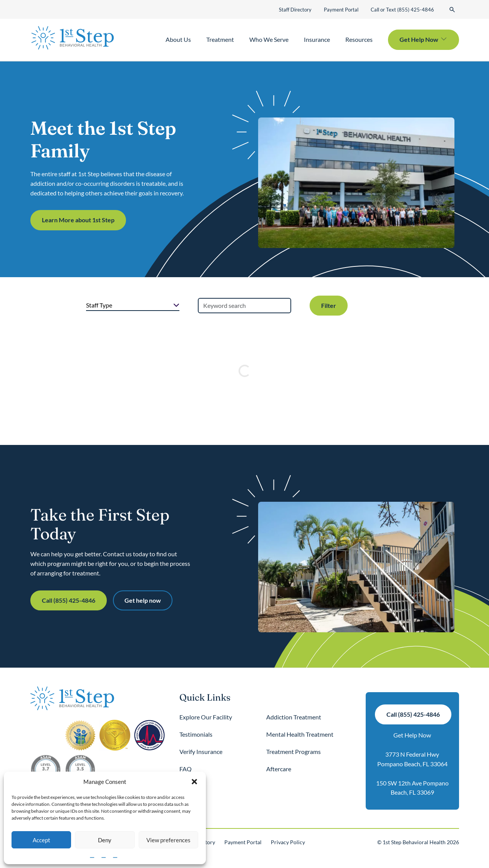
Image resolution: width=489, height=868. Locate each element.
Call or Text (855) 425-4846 (402, 10)
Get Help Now (412, 735)
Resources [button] (359, 39)
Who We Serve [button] (269, 39)
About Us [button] (178, 39)
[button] (194, 782)
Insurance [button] (317, 39)
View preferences (168, 840)
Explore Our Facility (206, 717)
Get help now (143, 600)
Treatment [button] (220, 39)
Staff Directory (295, 10)
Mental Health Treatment (300, 734)
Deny (105, 840)
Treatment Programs (293, 751)
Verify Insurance (201, 751)
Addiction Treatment (294, 717)
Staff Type (99, 305)
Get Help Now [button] (419, 39)
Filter (329, 305)
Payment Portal (341, 10)
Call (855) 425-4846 (69, 600)
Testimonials (196, 734)
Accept (41, 840)
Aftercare (279, 769)
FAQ (186, 769)
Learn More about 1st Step (78, 220)
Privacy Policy (288, 842)
